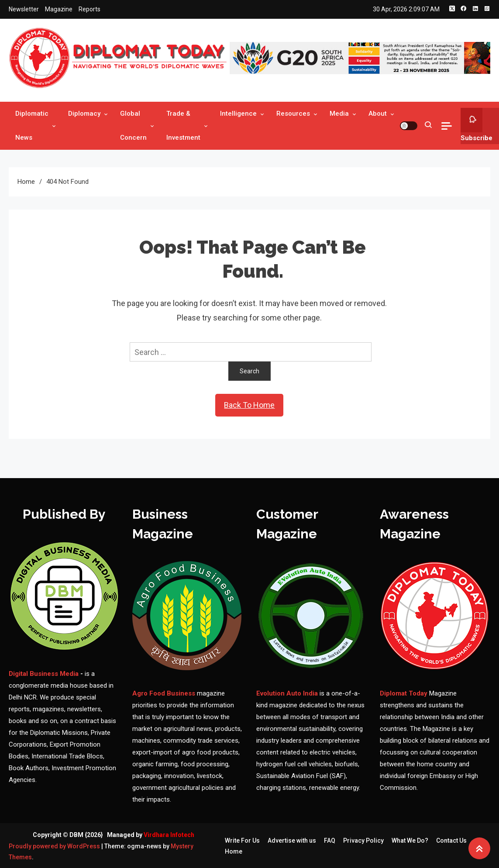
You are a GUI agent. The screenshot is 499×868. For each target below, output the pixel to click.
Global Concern (133, 126)
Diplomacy (84, 114)
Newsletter (24, 9)
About (378, 114)
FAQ (330, 840)
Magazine (59, 9)
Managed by (151, 835)
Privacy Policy (363, 840)
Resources (293, 114)
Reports (89, 9)
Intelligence (238, 114)
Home (234, 851)
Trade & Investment (183, 126)
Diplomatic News (32, 126)
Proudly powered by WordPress (55, 846)
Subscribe (477, 125)
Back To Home (249, 405)
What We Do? (410, 840)
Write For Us (242, 840)
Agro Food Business (165, 693)
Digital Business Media (44, 674)
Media (339, 114)
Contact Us (451, 840)
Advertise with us (292, 840)
